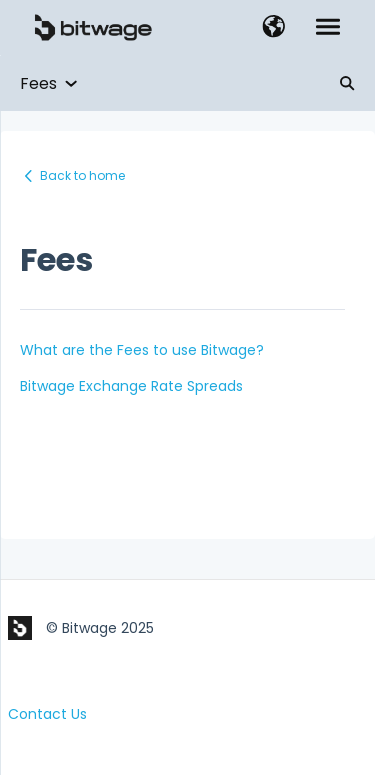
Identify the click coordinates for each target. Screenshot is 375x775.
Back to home (82, 175)
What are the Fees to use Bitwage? (142, 350)
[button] (273, 28)
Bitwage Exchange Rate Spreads (131, 386)
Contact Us (47, 714)
